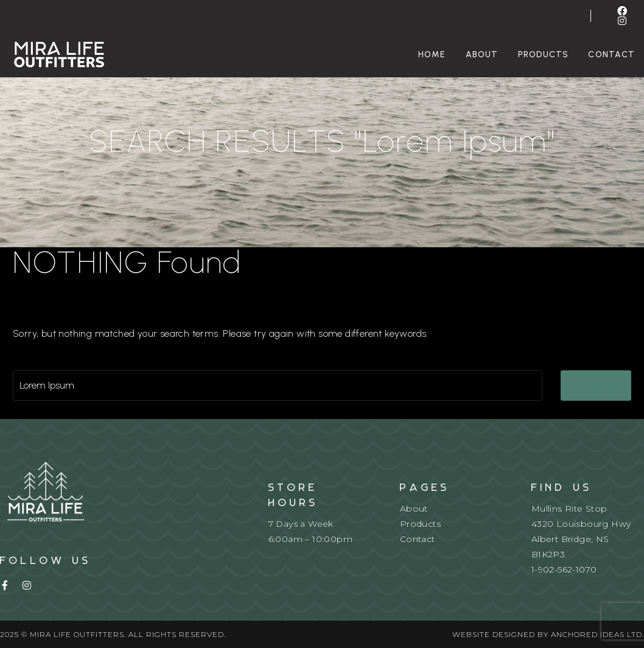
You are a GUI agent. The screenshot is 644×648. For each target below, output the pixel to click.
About (482, 55)
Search (596, 385)
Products (544, 55)
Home (432, 55)
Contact (418, 539)
